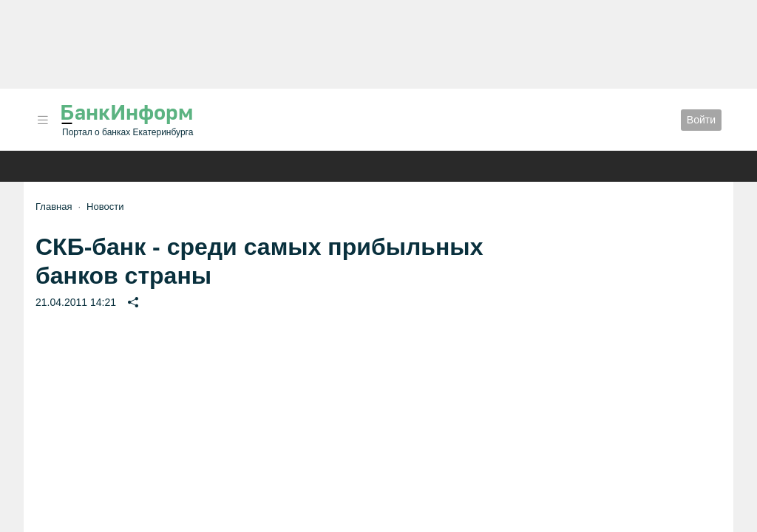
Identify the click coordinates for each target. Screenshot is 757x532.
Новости (105, 207)
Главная (54, 207)
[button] (43, 120)
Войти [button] (701, 120)
